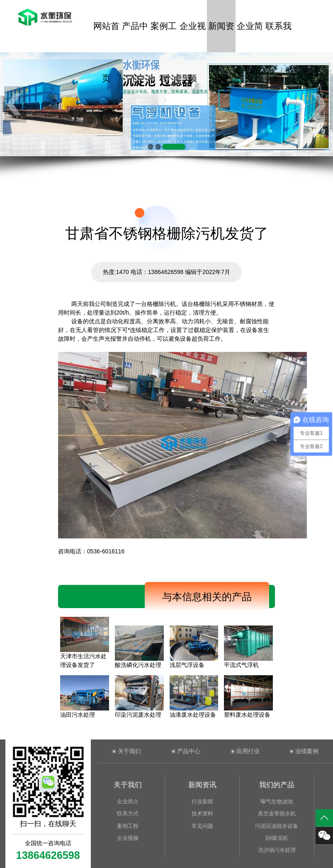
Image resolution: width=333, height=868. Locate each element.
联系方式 (128, 813)
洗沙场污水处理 (277, 850)
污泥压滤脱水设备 (277, 826)
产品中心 (135, 37)
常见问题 (202, 826)
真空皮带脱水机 (277, 813)
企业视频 (193, 37)
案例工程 (164, 37)
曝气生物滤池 (277, 801)
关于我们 (129, 751)
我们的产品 (277, 785)
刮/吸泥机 (277, 838)
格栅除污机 (161, 304)
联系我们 (278, 37)
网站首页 (106, 37)
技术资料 (202, 813)
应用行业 (248, 751)
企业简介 (250, 37)
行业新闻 (202, 801)
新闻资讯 (221, 37)
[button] (151, 147)
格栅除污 (205, 304)
